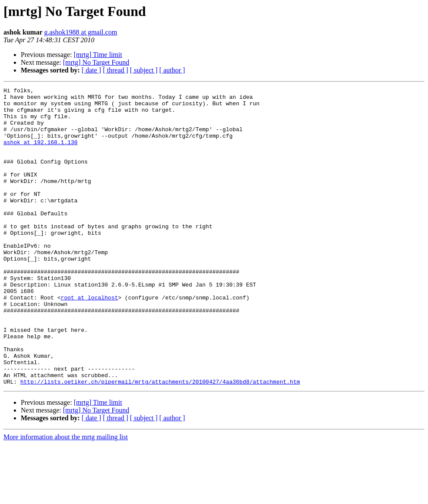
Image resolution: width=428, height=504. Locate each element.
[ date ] (91, 70)
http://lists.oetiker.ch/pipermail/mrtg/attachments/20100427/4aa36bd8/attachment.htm (160, 441)
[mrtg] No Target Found (96, 62)
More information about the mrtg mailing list (66, 496)
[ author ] (172, 70)
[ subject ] (144, 70)
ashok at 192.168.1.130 (41, 154)
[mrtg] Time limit (98, 55)
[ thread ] (116, 70)
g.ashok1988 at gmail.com (81, 32)
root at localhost (90, 340)
